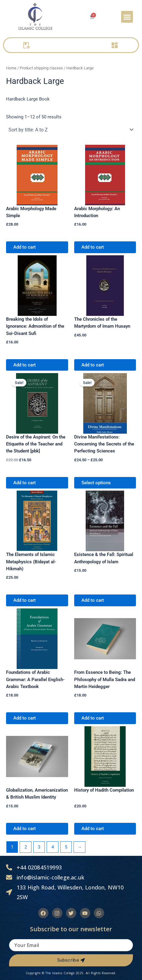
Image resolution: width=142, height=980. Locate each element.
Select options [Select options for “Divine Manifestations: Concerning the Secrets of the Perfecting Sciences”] (96, 483)
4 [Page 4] (53, 847)
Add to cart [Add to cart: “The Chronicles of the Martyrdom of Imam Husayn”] (93, 365)
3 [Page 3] (39, 847)
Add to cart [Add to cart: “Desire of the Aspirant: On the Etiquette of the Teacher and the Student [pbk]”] (25, 483)
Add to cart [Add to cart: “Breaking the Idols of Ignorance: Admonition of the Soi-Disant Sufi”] (25, 365)
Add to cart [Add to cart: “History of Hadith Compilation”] (93, 829)
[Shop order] (71, 130)
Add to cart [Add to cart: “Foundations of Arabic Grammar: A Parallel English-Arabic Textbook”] (25, 718)
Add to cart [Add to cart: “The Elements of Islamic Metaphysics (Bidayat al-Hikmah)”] (25, 600)
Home (11, 68)
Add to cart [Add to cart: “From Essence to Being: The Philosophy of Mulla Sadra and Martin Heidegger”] (93, 718)
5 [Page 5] (66, 847)
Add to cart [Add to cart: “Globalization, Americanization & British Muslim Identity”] (25, 829)
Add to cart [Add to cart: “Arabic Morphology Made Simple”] (25, 247)
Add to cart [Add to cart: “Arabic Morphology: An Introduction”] (93, 247)
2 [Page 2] (26, 847)
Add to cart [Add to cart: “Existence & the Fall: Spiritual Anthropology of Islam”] (93, 600)
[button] (127, 17)
